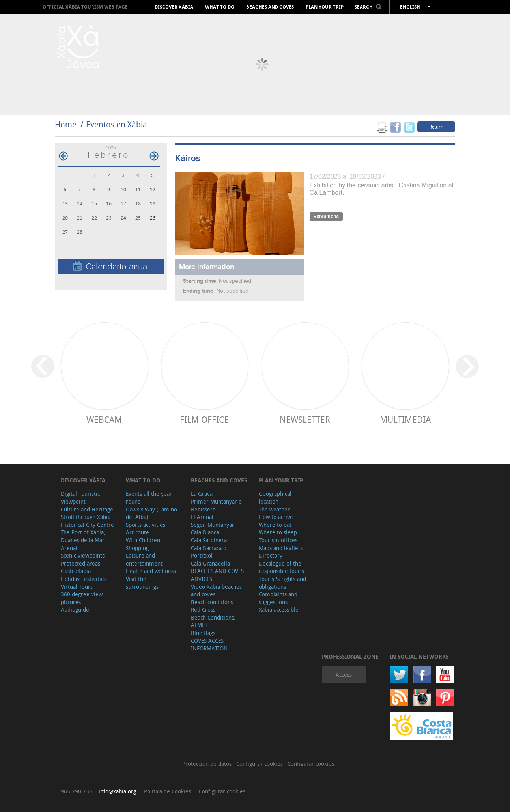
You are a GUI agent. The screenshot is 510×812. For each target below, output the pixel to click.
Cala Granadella (210, 563)
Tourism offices (278, 540)
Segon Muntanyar (213, 525)
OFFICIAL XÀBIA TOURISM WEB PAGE (85, 7)
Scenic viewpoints (83, 555)
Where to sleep (278, 532)
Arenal (69, 548)
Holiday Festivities (84, 579)
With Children (143, 540)
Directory (271, 555)
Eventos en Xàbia (117, 124)
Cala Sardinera (209, 540)
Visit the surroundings (142, 583)
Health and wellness (151, 571)
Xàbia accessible (279, 609)
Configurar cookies (260, 764)
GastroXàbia (76, 571)
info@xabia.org (117, 791)
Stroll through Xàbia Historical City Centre (87, 521)
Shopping (137, 548)
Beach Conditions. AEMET (213, 621)
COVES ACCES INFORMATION (209, 645)
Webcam (104, 419)
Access (344, 675)
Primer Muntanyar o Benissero (216, 505)
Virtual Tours (77, 587)
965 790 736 (77, 791)
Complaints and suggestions (278, 598)
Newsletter (305, 419)
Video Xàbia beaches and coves (216, 591)
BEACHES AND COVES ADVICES (217, 575)
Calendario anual (111, 266)
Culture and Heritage (87, 509)
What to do (220, 7)
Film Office (204, 419)
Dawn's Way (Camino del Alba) (151, 513)
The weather (274, 509)
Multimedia (405, 419)
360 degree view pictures (82, 598)
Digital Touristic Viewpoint (80, 497)
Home (66, 124)
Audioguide (75, 609)
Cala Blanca (205, 532)
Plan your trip (325, 7)
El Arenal (202, 517)
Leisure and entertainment (144, 559)
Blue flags (203, 633)
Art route (137, 532)
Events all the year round (149, 497)
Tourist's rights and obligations (282, 583)
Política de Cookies (167, 791)
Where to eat (275, 525)
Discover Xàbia (174, 7)
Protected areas (80, 563)
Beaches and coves (270, 7)
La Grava (202, 494)
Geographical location (275, 497)
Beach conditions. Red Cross (213, 606)
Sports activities (146, 525)
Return (436, 127)
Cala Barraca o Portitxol (209, 552)
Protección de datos (208, 764)
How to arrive (276, 517)
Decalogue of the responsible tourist (282, 567)
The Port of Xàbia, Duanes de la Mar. (83, 536)
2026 (111, 148)
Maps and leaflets (281, 548)
